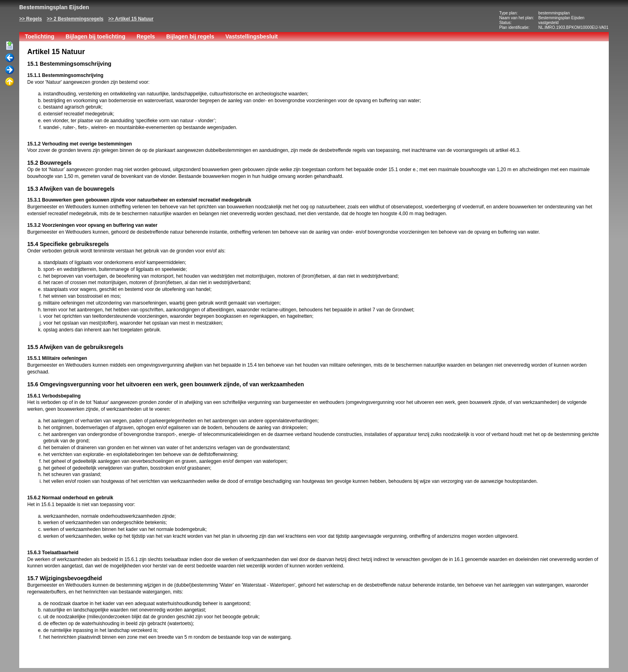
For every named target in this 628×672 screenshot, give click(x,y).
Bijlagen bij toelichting (96, 36)
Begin (10, 46)
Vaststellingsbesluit (252, 36)
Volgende (10, 70)
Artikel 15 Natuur (134, 19)
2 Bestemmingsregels (78, 19)
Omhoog (10, 82)
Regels (34, 19)
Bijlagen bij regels (190, 36)
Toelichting (40, 36)
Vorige (10, 58)
